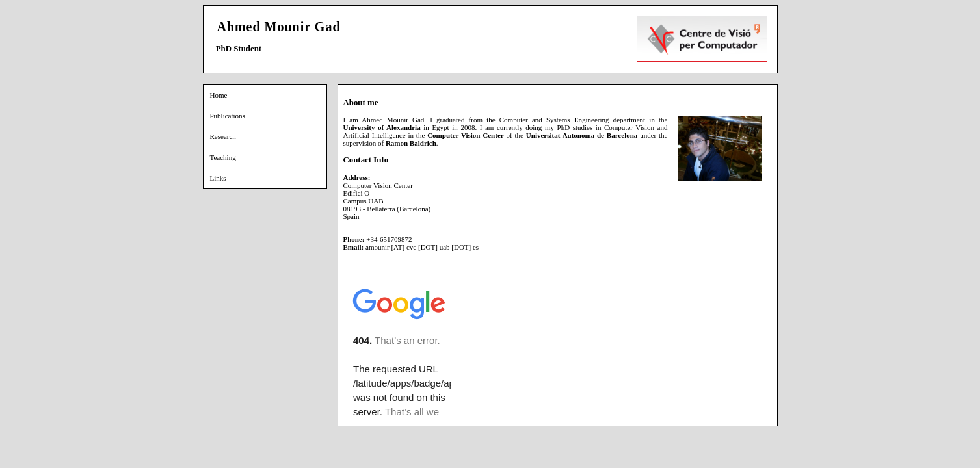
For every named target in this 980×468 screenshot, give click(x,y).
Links (218, 178)
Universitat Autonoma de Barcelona (582, 135)
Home (219, 95)
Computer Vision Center (466, 135)
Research (223, 136)
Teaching (223, 157)
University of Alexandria (382, 127)
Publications (228, 116)
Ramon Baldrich (411, 143)
